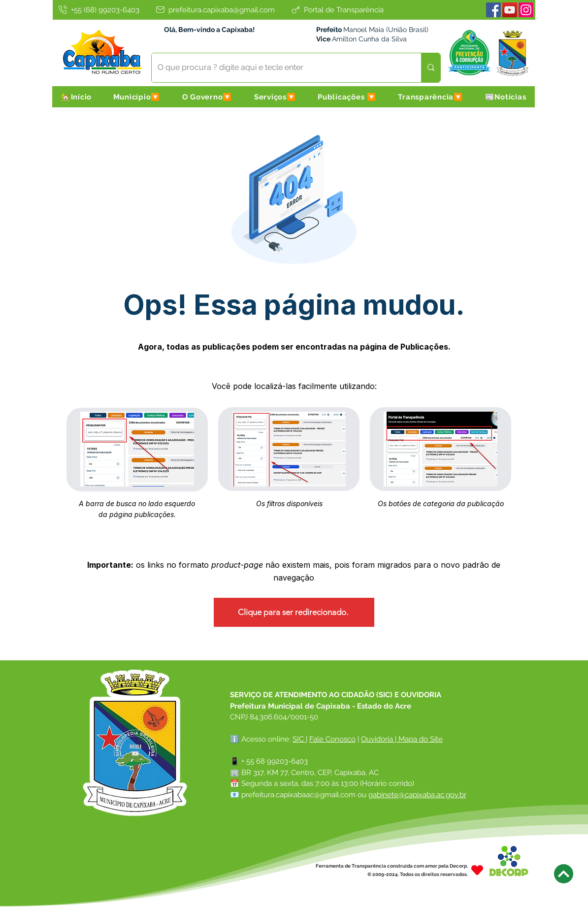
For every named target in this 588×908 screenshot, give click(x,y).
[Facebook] (493, 10)
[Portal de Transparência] (337, 10)
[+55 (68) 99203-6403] (98, 10)
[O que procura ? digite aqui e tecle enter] (279, 68)
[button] (137, 97)
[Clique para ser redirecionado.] (294, 612)
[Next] (564, 874)
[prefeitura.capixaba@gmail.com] (215, 10)
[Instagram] (526, 10)
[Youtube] (510, 10)
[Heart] (477, 870)
